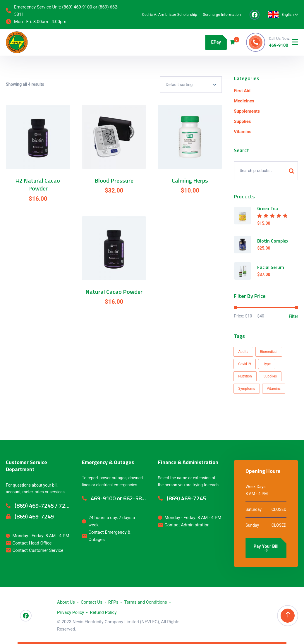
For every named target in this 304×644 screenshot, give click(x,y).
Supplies (242, 121)
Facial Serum (271, 267)
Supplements (247, 111)
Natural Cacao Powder (114, 292)
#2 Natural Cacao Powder (38, 184)
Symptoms (247, 389)
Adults (243, 352)
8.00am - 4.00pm (50, 22)
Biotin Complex (273, 241)
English (281, 14)
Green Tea (268, 208)
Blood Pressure (114, 181)
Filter (293, 316)
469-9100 (279, 45)
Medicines (244, 101)
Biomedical (269, 352)
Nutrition (245, 376)
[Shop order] (191, 85)
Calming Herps (190, 181)
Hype (267, 364)
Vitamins (243, 132)
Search (291, 171)
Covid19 (245, 364)
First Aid (242, 91)
